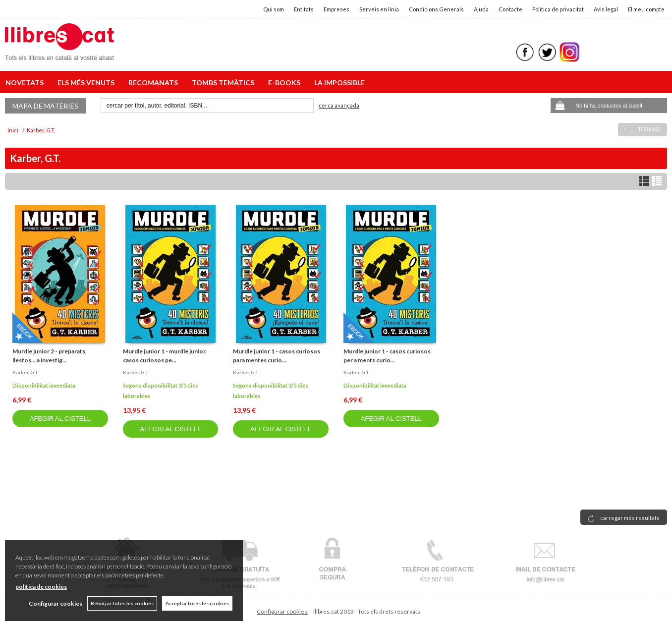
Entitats (304, 9)
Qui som (274, 9)
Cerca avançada (339, 105)
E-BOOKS (286, 83)
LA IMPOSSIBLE (339, 83)
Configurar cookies (282, 611)
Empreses (336, 9)
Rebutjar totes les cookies (122, 603)
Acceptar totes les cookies (197, 603)
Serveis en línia (379, 9)
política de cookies (41, 587)
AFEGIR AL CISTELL (60, 419)
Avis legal (606, 9)
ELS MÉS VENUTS (87, 83)
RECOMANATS (155, 83)
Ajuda (481, 9)
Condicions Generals (436, 9)
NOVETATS (26, 83)
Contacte (510, 9)
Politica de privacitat (558, 9)
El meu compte (646, 9)
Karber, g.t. (26, 372)
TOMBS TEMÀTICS (224, 83)
